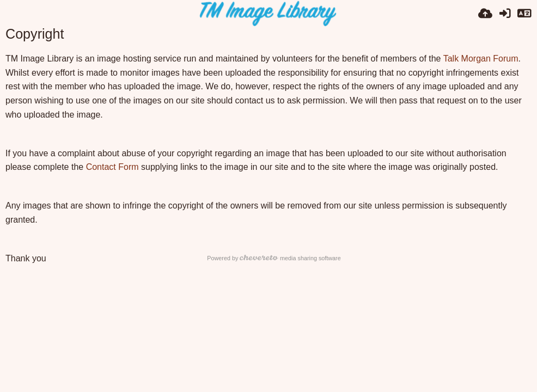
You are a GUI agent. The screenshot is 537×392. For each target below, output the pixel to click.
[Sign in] (505, 14)
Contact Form (112, 167)
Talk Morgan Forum (481, 59)
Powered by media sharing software (274, 258)
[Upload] (485, 14)
